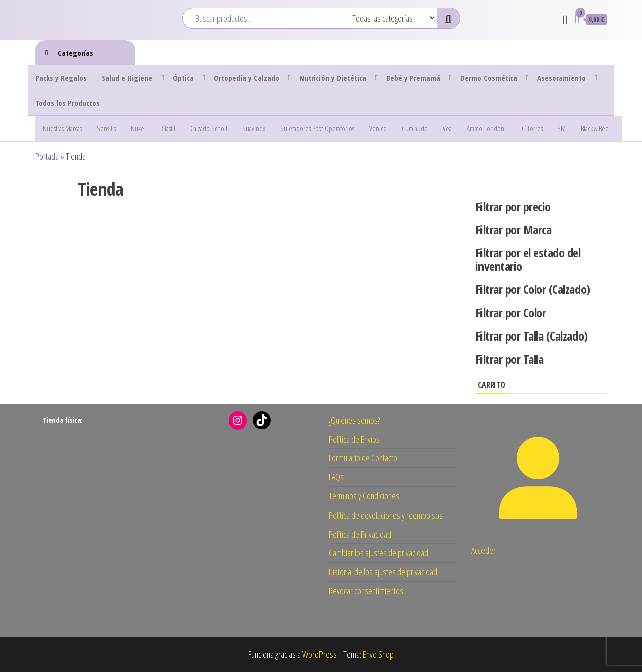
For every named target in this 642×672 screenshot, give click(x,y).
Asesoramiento (561, 78)
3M (562, 128)
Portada (47, 156)
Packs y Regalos (61, 78)
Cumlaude (415, 128)
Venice (378, 128)
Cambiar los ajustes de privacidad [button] (378, 553)
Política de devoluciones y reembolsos (386, 515)
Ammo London (486, 128)
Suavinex (254, 128)
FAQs (336, 477)
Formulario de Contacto (363, 458)
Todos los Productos (67, 103)
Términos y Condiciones (364, 496)
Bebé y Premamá (413, 78)
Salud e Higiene (127, 78)
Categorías (75, 53)
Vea (447, 128)
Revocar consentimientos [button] (366, 591)
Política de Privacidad (360, 534)
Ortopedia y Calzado (247, 78)
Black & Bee (595, 128)
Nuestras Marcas (62, 128)
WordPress (319, 654)
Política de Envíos (354, 439)
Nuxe (138, 128)
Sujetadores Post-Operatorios (317, 128)
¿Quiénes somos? (354, 420)
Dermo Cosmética (489, 78)
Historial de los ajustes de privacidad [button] (383, 572)
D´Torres (531, 128)
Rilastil (167, 128)
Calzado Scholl (209, 128)
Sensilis (106, 128)
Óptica (183, 78)
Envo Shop (378, 654)
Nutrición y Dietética (333, 78)
